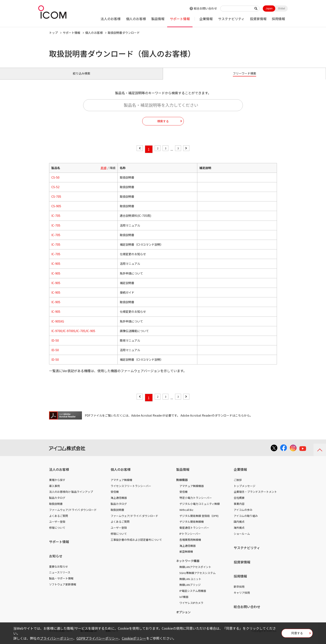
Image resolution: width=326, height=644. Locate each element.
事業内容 (239, 508)
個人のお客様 (136, 19)
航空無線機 (186, 556)
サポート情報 (180, 19)
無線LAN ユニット (190, 583)
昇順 (104, 172)
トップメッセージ (244, 490)
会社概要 (239, 502)
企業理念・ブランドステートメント (255, 496)
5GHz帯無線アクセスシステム (198, 578)
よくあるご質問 (59, 520)
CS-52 (55, 192)
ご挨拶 (238, 485)
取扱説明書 (56, 508)
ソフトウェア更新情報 (63, 589)
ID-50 (55, 345)
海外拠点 (239, 532)
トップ (53, 33)
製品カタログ (57, 502)
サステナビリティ (231, 19)
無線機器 (182, 485)
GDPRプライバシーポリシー (98, 638)
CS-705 (56, 201)
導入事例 (54, 490)
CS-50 (55, 182)
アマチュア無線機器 (192, 490)
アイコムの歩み (243, 515)
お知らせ (56, 561)
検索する (163, 126)
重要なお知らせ (59, 571)
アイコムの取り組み (246, 520)
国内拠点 (239, 526)
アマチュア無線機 (121, 485)
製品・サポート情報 (61, 583)
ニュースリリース (60, 577)
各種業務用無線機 (190, 544)
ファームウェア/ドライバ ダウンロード (73, 515)
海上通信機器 (119, 502)
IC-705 (56, 220)
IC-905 (56, 268)
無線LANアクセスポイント (195, 572)
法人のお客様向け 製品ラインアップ (71, 496)
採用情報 (278, 19)
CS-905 (56, 211)
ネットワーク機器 (188, 565)
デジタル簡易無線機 (192, 526)
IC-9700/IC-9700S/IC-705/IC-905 (73, 336)
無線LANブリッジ (190, 589)
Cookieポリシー (134, 638)
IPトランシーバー (190, 538)
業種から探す (57, 485)
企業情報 (206, 19)
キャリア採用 (242, 597)
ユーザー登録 (57, 526)
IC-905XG (58, 326)
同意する (297, 634)
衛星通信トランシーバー (194, 532)
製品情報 (158, 19)
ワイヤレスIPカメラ (191, 608)
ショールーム (242, 538)
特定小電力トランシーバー (196, 502)
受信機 (115, 496)
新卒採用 (239, 591)
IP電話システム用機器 (193, 596)
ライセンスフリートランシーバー (131, 490)
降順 (112, 172)
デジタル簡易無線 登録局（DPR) (199, 520)
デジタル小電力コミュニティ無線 (200, 508)
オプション (183, 617)
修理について (57, 532)
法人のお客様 (111, 19)
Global (282, 9)
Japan (269, 9)
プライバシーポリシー (57, 638)
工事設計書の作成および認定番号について (136, 544)
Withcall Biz (186, 515)
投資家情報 (258, 19)
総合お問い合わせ (205, 8)
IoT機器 (184, 602)
